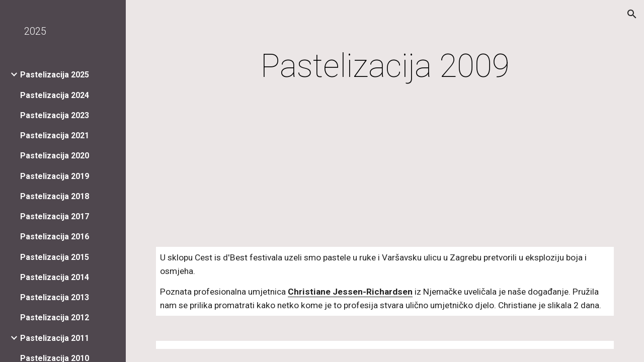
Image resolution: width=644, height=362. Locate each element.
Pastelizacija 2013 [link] (55, 297)
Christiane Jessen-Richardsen (350, 292)
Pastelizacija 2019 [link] (55, 176)
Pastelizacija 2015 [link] (55, 257)
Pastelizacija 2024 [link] (55, 95)
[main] (385, 66)
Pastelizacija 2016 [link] (55, 237)
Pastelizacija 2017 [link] (55, 216)
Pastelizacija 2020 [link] (55, 156)
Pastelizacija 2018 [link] (55, 196)
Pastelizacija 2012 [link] (55, 318)
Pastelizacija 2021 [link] (55, 135)
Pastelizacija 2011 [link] (55, 338)
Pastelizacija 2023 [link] (55, 115)
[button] (632, 14)
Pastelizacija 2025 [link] (55, 75)
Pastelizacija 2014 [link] (55, 277)
